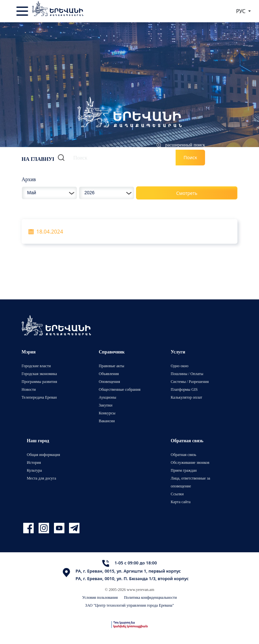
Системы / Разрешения (190, 381)
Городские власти (36, 366)
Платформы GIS (184, 389)
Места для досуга (42, 478)
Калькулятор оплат (186, 397)
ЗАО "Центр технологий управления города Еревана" (129, 605)
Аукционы (107, 397)
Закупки (106, 405)
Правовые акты (112, 366)
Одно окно (180, 366)
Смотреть (187, 193)
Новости (29, 389)
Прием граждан (184, 470)
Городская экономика (39, 374)
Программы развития (39, 381)
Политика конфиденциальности (150, 597)
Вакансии (107, 421)
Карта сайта (181, 502)
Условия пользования (100, 597)
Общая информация (43, 455)
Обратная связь (183, 455)
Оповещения (109, 381)
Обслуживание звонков (190, 462)
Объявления (109, 374)
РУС (242, 11)
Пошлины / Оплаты (187, 374)
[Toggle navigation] (23, 11)
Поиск (190, 157)
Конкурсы (107, 413)
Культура (34, 470)
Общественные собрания (120, 389)
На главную (40, 159)
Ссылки (177, 494)
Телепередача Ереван (39, 397)
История (34, 462)
